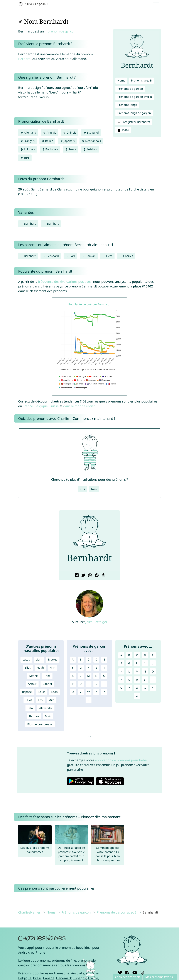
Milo (51, 700)
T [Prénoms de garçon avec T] (104, 684)
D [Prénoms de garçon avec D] (96, 659)
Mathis (34, 676)
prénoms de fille (64, 960)
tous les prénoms (72, 965)
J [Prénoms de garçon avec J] (104, 667)
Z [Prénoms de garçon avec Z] (88, 700)
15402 (123, 130)
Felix (30, 708)
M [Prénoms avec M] (137, 671)
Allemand (28, 132)
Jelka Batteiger (96, 622)
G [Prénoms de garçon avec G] (81, 667)
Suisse (54, 406)
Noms (121, 80)
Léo (40, 700)
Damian (91, 256)
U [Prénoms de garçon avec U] (73, 692)
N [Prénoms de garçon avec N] (96, 676)
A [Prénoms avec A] (121, 655)
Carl (72, 256)
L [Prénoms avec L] (129, 671)
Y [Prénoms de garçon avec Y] (104, 692)
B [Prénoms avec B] (129, 655)
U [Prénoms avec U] (121, 688)
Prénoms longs (127, 105)
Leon (54, 692)
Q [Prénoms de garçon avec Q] (81, 684)
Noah (40, 667)
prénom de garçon (62, 31)
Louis (42, 692)
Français (27, 141)
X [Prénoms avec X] (145, 688)
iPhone (40, 952)
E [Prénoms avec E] (153, 655)
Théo (47, 676)
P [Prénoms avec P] (121, 679)
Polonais (28, 149)
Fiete (109, 256)
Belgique (41, 406)
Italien (47, 141)
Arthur (32, 684)
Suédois (90, 149)
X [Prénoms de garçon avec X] (96, 692)
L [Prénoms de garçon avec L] (81, 676)
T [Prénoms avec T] (153, 679)
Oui (83, 489)
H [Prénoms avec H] (137, 663)
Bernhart (53, 224)
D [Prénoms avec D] (145, 655)
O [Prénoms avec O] (153, 671)
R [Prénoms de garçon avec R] (89, 684)
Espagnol (91, 132)
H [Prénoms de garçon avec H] (89, 667)
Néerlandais (91, 141)
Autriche (92, 973)
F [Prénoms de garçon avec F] (73, 667)
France (28, 406)
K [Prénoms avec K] (121, 671)
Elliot (29, 700)
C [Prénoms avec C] (137, 655)
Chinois (70, 132)
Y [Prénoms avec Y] (153, 688)
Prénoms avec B (141, 80)
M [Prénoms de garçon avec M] (89, 676)
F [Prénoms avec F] (121, 663)
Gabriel (47, 684)
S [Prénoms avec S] (145, 679)
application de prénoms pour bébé (121, 760)
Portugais (50, 149)
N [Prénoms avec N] (145, 671)
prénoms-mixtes (43, 965)
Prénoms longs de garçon (134, 113)
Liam (39, 659)
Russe (70, 149)
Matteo (53, 659)
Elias (28, 667)
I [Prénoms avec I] (145, 663)
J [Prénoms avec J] (153, 663)
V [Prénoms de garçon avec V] (81, 692)
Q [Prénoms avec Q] (129, 679)
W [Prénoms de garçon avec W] (89, 692)
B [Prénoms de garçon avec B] (81, 659)
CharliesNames (29, 912)
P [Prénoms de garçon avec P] (73, 684)
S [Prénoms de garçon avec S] (96, 684)
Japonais (67, 141)
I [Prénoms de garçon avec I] (96, 667)
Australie (78, 973)
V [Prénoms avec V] (129, 688)
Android (24, 952)
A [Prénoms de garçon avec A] (73, 659)
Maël (48, 716)
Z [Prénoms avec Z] (137, 696)
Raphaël (27, 692)
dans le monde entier (79, 406)
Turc (25, 158)
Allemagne (62, 973)
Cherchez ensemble (128, 977)
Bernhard (30, 224)
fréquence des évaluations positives (65, 282)
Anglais (50, 132)
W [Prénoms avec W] (137, 688)
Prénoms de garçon (130, 89)
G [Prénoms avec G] (129, 663)
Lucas (26, 659)
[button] (64, 542)
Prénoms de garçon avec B (135, 97)
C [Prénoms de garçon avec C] (88, 659)
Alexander (46, 708)
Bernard (24, 59)
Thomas (34, 716)
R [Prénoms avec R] (137, 679)
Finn (52, 667)
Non (94, 489)
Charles (128, 256)
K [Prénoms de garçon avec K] (73, 676)
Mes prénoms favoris (159, 977)
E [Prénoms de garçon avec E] (104, 659)
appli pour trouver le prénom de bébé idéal (59, 948)
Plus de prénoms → (40, 724)
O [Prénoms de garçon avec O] (104, 676)
